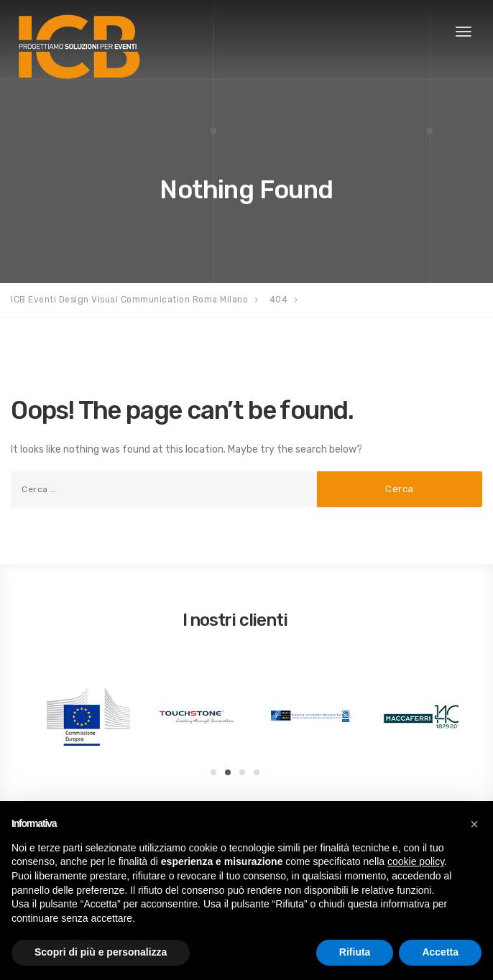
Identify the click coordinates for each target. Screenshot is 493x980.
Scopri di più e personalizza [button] (101, 952)
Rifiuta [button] (355, 952)
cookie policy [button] (416, 861)
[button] (474, 824)
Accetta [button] (440, 952)
